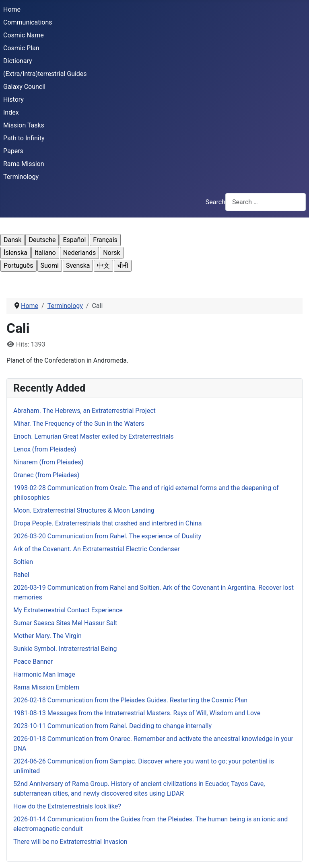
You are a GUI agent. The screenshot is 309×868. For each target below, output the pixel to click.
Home (12, 9)
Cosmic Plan (21, 48)
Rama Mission (24, 164)
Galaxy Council (24, 87)
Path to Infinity (24, 138)
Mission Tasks (24, 125)
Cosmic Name (24, 35)
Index (11, 112)
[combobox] (266, 202)
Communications (28, 22)
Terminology (21, 177)
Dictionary (18, 61)
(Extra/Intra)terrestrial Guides (45, 74)
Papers (13, 151)
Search (215, 202)
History (13, 100)
